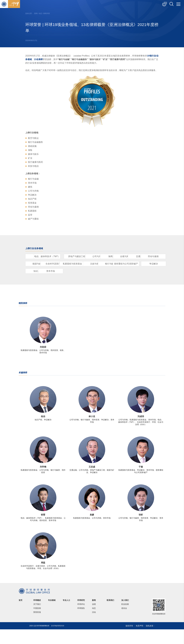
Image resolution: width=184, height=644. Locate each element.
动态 (40, 13)
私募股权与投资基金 (100, 271)
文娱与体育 (131, 271)
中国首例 (37, 623)
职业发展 (125, 619)
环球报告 (81, 623)
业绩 (94, 619)
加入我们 (125, 615)
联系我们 (110, 615)
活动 (94, 627)
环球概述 (37, 615)
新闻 (36, 13)
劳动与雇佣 (131, 264)
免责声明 (139, 640)
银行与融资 (39, 278)
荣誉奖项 (37, 627)
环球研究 (81, 615)
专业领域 (52, 615)
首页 (21, 615)
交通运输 (100, 264)
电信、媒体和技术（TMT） (69, 256)
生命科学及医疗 (69, 271)
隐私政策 (150, 640)
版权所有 (129, 640)
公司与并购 (131, 256)
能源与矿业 (39, 271)
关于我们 (37, 619)
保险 (39, 256)
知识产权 (131, 278)
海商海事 (39, 264)
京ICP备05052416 (58, 640)
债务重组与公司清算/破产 (69, 278)
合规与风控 (69, 264)
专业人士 (66, 615)
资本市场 (39, 286)
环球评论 (81, 619)
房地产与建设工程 (100, 256)
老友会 (124, 623)
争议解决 (100, 278)
